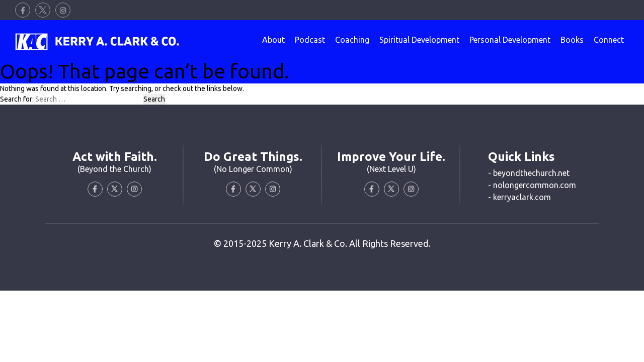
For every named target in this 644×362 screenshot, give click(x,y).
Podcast (310, 40)
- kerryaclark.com (519, 197)
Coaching (352, 40)
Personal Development (510, 40)
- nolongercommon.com (532, 185)
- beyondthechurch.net (529, 173)
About (273, 40)
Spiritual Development (419, 40)
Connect (609, 40)
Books (572, 40)
